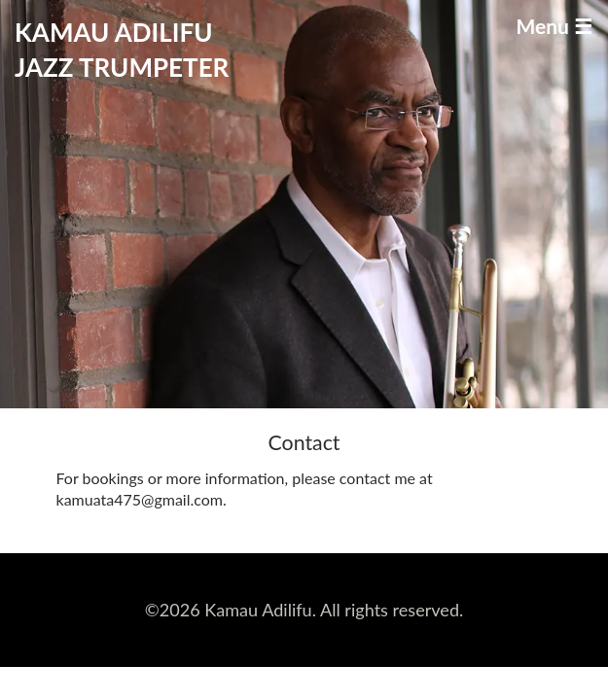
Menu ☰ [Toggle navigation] (554, 26)
